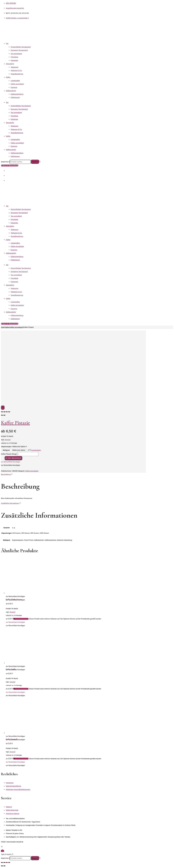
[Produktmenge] (28, 454)
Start (3, 327)
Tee (7, 44)
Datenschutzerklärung (13, 786)
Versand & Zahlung (13, 814)
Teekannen (14, 67)
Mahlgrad (6, 450)
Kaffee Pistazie (15, 423)
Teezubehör (10, 64)
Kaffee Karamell (12, 739)
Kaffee (8, 77)
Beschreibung (7, 474)
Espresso (14, 87)
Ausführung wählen (21, 619)
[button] (11, 462)
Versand (7, 440)
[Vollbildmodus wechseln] (4, 862)
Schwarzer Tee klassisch (19, 50)
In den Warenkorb (13, 458)
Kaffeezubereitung (17, 94)
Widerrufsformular (12, 810)
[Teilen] (7, 862)
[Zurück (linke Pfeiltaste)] (2, 866)
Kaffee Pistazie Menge (9, 454)
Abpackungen (6, 447)
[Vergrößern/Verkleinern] (2, 862)
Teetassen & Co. (16, 70)
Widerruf (9, 807)
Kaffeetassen (15, 97)
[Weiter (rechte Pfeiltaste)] (4, 866)
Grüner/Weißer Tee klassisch (21, 47)
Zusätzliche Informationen (11, 503)
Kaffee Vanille (11, 669)
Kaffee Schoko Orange (14, 599)
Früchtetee (14, 57)
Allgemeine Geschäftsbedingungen (18, 789)
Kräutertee (14, 60)
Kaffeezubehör (11, 91)
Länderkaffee (15, 81)
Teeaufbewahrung (17, 74)
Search (35, 162)
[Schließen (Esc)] (9, 862)
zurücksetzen (35, 450)
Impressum (10, 783)
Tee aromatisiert (16, 54)
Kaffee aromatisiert (17, 84)
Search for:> (5, 162)
